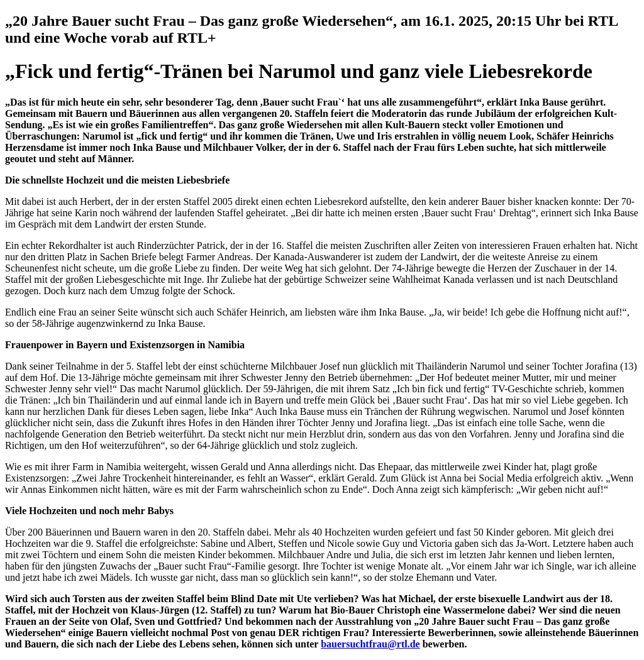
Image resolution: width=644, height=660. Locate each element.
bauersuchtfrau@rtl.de (370, 644)
